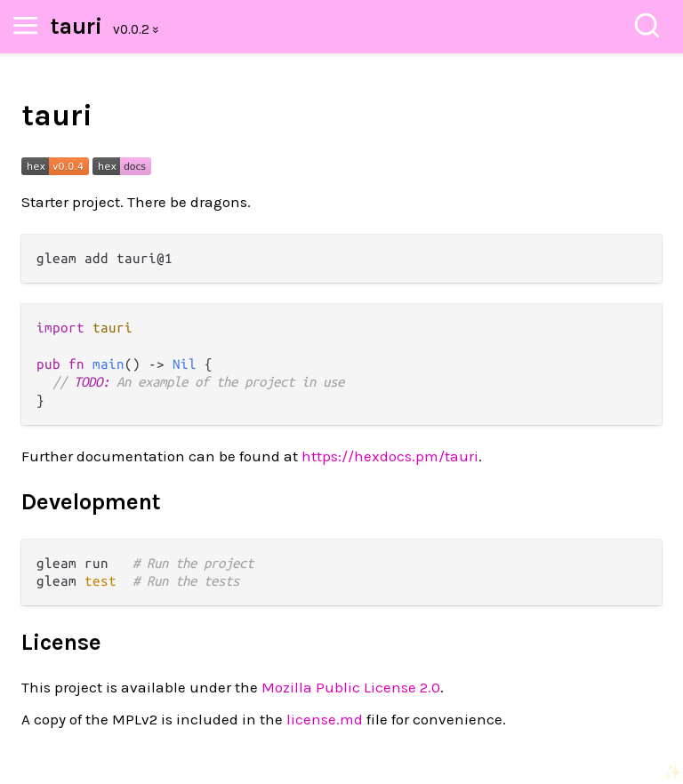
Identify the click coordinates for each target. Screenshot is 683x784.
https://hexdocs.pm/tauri (390, 456)
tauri (76, 26)
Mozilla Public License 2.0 (351, 687)
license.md (325, 719)
